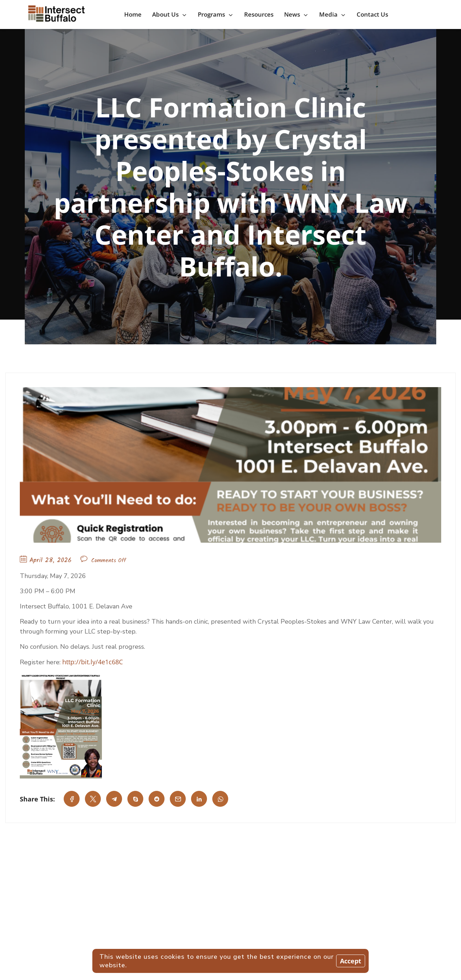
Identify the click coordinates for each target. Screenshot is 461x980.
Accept (351, 961)
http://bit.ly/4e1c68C (93, 662)
